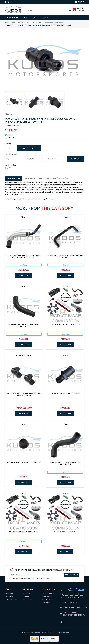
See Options (24, 413)
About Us (27, 593)
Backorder (65, 551)
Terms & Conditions (33, 579)
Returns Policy (47, 599)
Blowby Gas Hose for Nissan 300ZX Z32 (24, 532)
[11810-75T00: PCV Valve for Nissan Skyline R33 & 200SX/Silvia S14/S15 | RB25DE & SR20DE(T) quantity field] (10, 148)
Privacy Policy (44, 579)
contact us (80, 2)
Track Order (9, 596)
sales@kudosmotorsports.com (76, 607)
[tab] (13, 178)
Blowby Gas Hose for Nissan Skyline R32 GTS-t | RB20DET (65, 256)
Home (25, 17)
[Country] (34, 159)
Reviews (58, 178)
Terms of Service (48, 593)
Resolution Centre (11, 599)
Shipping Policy (47, 596)
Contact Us (27, 599)
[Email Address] (37, 575)
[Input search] (47, 11)
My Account (9, 593)
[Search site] (70, 11)
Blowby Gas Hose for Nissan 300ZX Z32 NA (65, 324)
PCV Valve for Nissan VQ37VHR (65, 532)
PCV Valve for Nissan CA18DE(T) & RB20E (65, 394)
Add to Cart (29, 148)
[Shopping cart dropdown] (78, 9)
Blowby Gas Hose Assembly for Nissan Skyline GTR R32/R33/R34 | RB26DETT (24, 256)
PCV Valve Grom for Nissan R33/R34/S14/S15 (24, 462)
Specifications (34, 178)
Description (13, 178)
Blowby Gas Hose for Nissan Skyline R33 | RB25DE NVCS (65, 463)
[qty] (13, 159)
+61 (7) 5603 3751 (71, 602)
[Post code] (55, 159)
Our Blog (26, 596)
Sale (35, 17)
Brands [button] (45, 17)
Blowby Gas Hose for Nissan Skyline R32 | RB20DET (24, 325)
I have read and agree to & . (29, 579)
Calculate (76, 159)
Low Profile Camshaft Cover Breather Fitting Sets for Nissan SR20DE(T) (24, 395)
